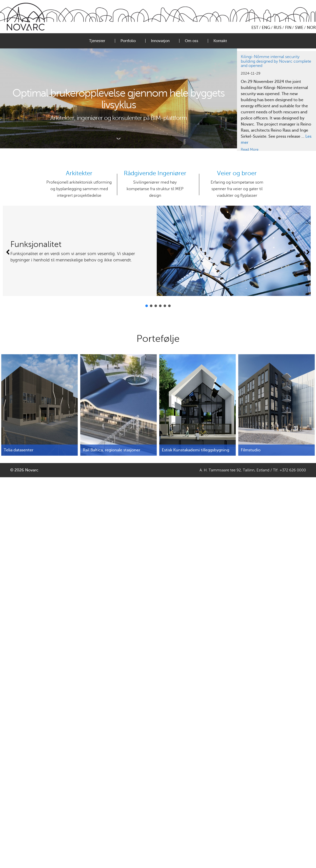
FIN (288, 28)
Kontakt (220, 41)
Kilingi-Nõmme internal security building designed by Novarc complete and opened (276, 61)
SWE (299, 28)
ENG (266, 28)
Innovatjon (160, 41)
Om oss (192, 41)
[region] (276, 101)
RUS (278, 28)
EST (255, 28)
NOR (311, 28)
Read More (250, 149)
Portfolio (128, 41)
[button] (8, 252)
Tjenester (97, 41)
